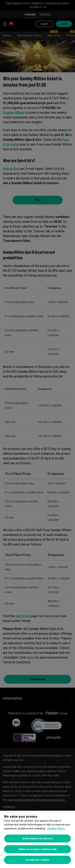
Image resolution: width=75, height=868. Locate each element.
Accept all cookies (37, 860)
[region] (37, 839)
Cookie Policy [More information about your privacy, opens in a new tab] (56, 828)
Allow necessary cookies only (38, 849)
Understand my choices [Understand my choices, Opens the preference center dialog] (37, 838)
